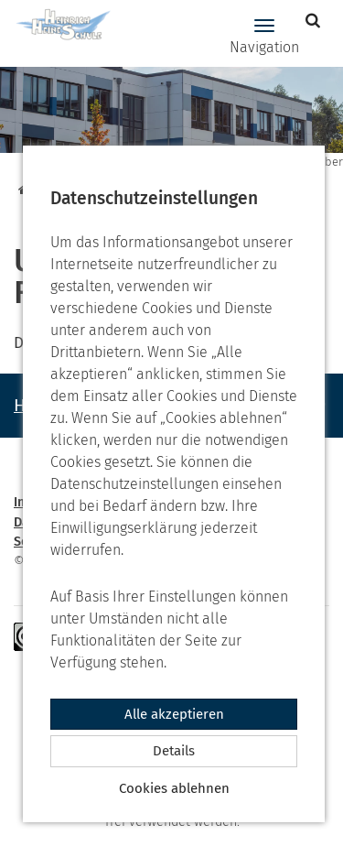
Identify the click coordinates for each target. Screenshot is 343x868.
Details (174, 751)
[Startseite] (22, 190)
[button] (315, 21)
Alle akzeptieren (174, 714)
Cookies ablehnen (174, 788)
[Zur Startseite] (57, 25)
